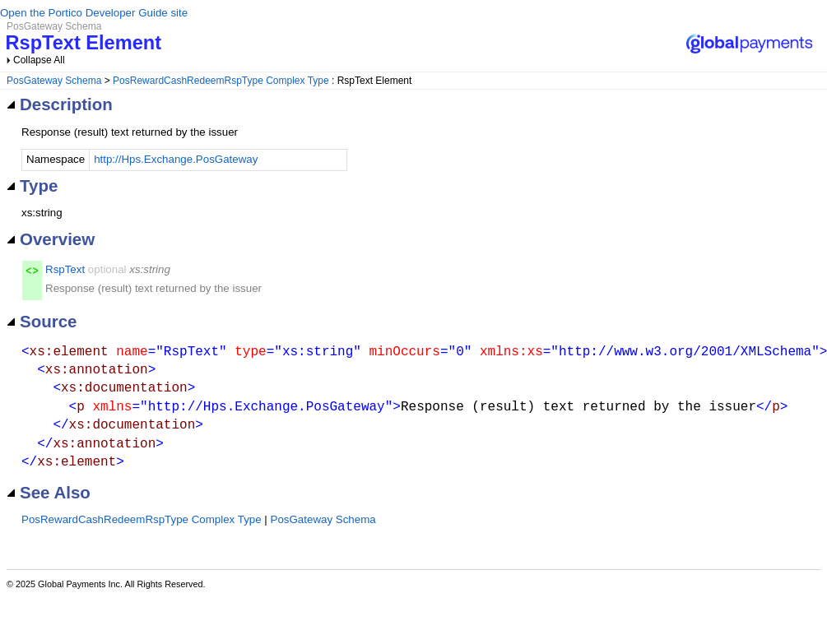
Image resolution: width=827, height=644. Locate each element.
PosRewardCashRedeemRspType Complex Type (221, 81)
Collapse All (39, 60)
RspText (65, 269)
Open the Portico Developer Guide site (94, 13)
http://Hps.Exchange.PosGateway (176, 159)
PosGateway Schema (54, 81)
